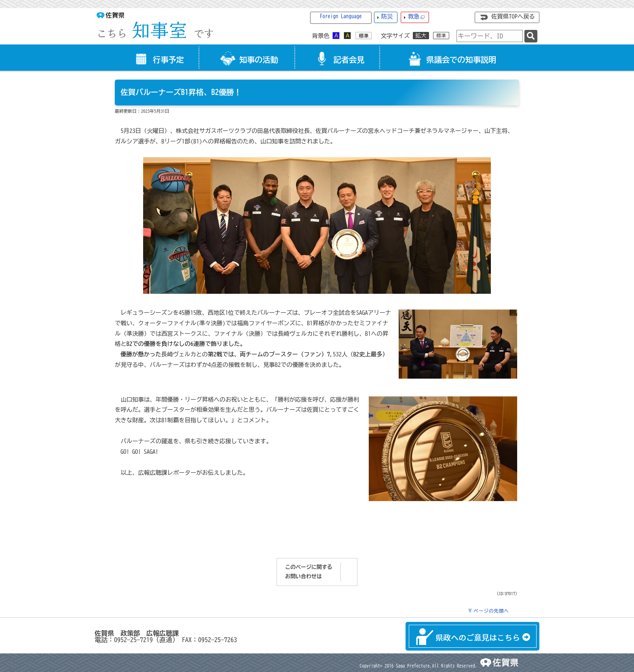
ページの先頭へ (491, 611)
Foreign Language (341, 16)
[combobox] (490, 36)
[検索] (531, 36)
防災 (387, 16)
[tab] (157, 58)
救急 (416, 17)
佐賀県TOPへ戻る (513, 16)
